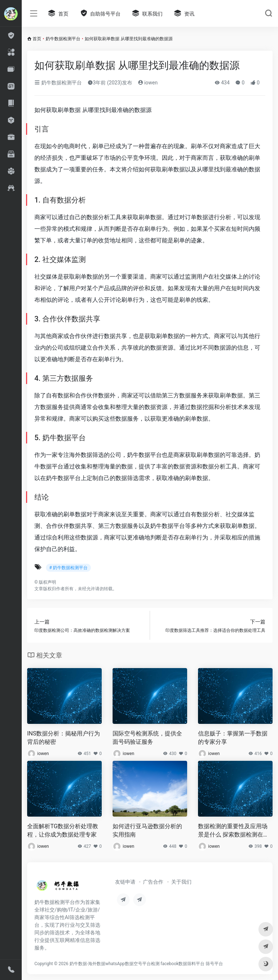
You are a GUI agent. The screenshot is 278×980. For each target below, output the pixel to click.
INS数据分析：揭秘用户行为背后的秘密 (64, 738)
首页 (37, 39)
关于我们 (181, 882)
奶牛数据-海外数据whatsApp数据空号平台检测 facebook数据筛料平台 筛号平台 (146, 964)
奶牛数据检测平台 (63, 39)
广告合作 (153, 882)
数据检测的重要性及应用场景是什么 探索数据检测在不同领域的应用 (233, 831)
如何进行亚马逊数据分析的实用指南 (147, 830)
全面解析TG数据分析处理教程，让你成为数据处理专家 (63, 830)
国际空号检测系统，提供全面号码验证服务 (147, 738)
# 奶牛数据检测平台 (68, 568)
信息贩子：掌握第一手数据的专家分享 (233, 738)
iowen (148, 83)
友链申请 (125, 882)
